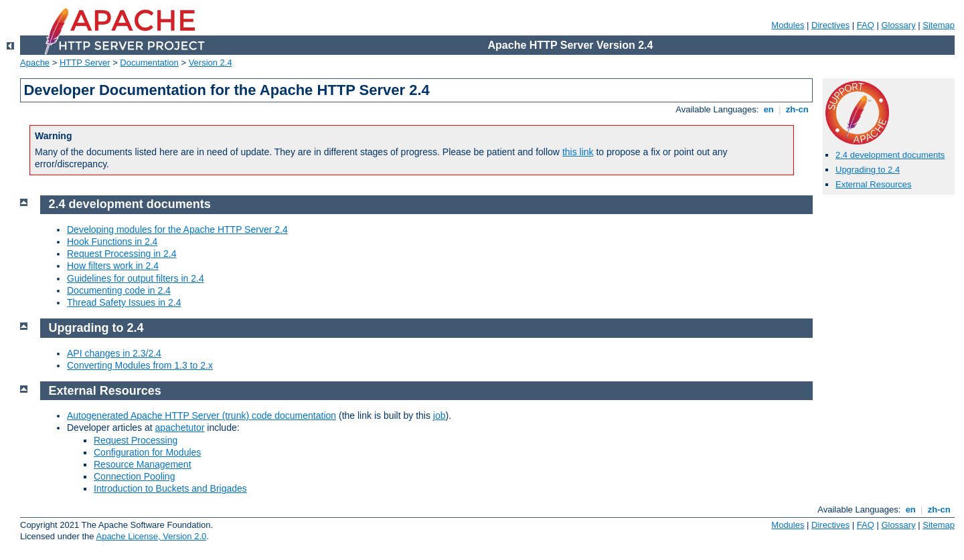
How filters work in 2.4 (113, 266)
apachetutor (180, 428)
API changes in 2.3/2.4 (114, 353)
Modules (788, 25)
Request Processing (136, 440)
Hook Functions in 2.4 (112, 242)
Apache (35, 63)
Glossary (898, 25)
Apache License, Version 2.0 (151, 536)
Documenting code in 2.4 (119, 290)
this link (578, 152)
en (769, 109)
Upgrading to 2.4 (868, 170)
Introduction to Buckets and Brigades (170, 488)
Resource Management (143, 464)
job (439, 415)
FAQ (866, 25)
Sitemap (939, 25)
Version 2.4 (211, 63)
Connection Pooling (134, 476)
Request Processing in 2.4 (122, 254)
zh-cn (797, 109)
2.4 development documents (890, 155)
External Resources (873, 184)
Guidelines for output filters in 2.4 (136, 278)
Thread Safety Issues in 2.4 (124, 302)
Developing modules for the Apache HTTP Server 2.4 (177, 229)
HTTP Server (85, 63)
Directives (830, 25)
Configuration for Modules (147, 452)
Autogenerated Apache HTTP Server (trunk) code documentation (202, 415)
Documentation (149, 63)
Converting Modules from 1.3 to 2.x (140, 365)
